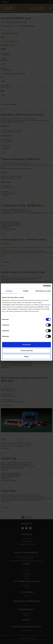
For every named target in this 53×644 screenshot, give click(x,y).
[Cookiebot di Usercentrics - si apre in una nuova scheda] (43, 286)
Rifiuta (27, 357)
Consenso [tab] (9, 291)
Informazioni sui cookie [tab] (43, 291)
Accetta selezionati (26, 351)
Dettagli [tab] (26, 291)
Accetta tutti (27, 345)
